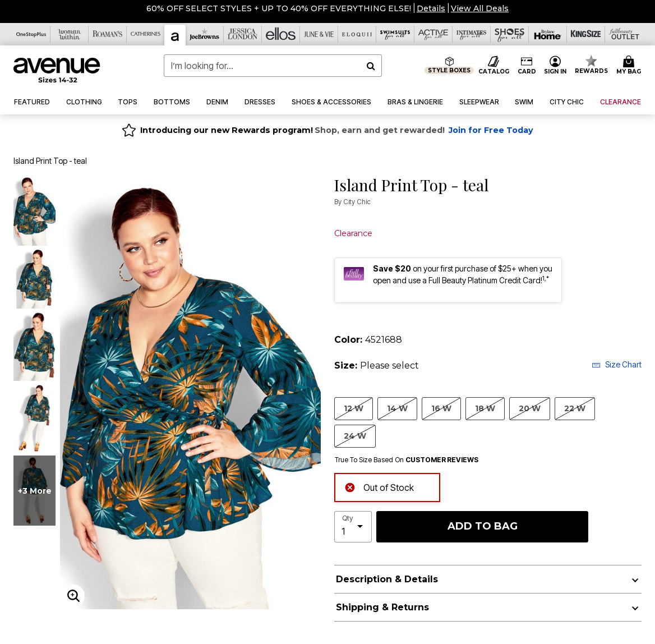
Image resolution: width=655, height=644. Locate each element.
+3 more (35, 491)
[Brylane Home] (548, 34)
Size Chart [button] (617, 364)
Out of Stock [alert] (379, 486)
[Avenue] (175, 35)
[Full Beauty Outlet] (624, 34)
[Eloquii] (357, 34)
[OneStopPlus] (31, 34)
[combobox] (273, 66)
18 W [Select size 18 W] (485, 408)
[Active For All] (433, 34)
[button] (431, 8)
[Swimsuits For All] (395, 34)
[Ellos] (281, 34)
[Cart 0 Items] (630, 66)
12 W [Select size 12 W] (354, 408)
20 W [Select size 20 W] (530, 408)
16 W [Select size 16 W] (441, 408)
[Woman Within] (70, 34)
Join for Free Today (491, 130)
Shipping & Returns (382, 607)
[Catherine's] (146, 34)
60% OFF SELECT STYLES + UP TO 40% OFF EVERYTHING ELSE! (279, 8)
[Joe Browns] (205, 34)
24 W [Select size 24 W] (355, 436)
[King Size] (586, 34)
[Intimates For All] (472, 34)
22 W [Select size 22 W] (575, 408)
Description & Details (387, 579)
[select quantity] (353, 527)
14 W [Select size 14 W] (397, 408)
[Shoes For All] (510, 34)
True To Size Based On (407, 460)
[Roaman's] (108, 34)
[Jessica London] (243, 34)
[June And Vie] (319, 34)
